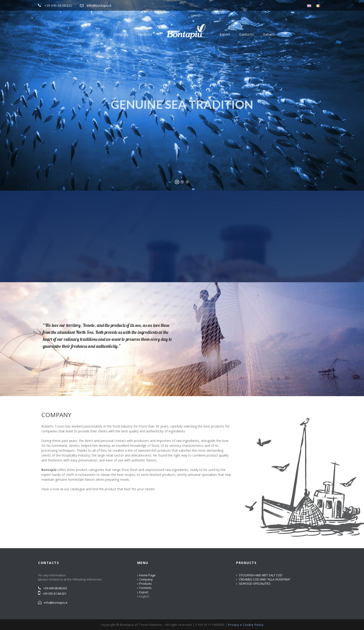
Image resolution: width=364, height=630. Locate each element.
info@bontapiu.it (99, 5)
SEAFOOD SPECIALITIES (255, 584)
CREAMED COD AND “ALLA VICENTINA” (265, 579)
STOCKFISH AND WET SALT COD (261, 575)
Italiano (269, 34)
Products (145, 34)
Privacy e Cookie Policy (246, 625)
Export (225, 34)
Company (121, 34)
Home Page (147, 575)
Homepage (95, 34)
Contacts (247, 34)
